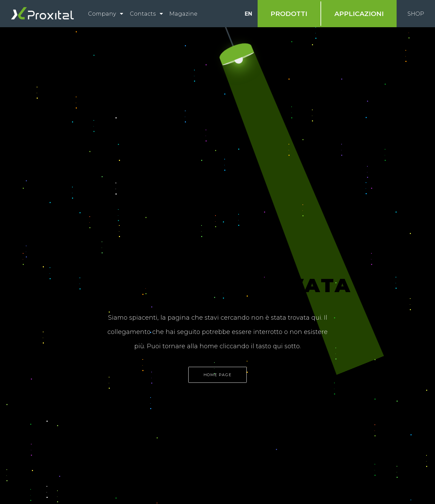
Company (102, 14)
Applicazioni (359, 14)
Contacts (143, 14)
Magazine (183, 14)
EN (248, 14)
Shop (416, 14)
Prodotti (289, 14)
